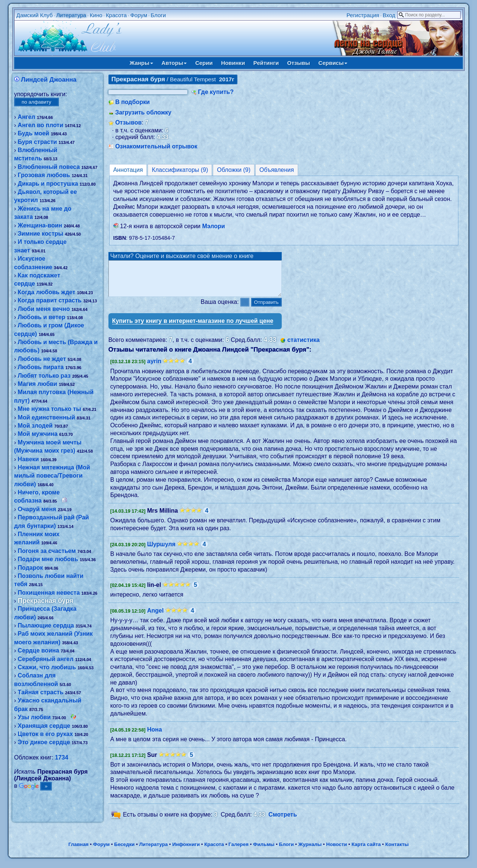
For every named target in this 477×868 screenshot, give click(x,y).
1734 (61, 757)
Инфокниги (186, 851)
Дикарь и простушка (48, 184)
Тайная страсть (41, 692)
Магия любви (38, 384)
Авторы (174, 63)
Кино (96, 15)
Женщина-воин (40, 225)
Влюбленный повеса (49, 167)
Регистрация (363, 15)
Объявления (277, 170)
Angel (155, 617)
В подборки (132, 102)
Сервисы (333, 63)
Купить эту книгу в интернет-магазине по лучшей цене (193, 328)
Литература (71, 15)
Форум (139, 15)
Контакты (397, 851)
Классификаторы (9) (180, 170)
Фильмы (264, 851)
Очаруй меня (37, 509)
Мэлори (213, 226)
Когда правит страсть (50, 300)
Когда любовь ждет (47, 292)
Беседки (124, 851)
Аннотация (128, 170)
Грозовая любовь (44, 175)
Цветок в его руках (45, 734)
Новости (337, 851)
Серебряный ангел (46, 659)
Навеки (29, 459)
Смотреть (283, 821)
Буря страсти (37, 142)
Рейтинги (266, 63)
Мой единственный (47, 417)
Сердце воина (39, 650)
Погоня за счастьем (47, 551)
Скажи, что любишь (47, 667)
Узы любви (34, 717)
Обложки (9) (234, 170)
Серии (204, 63)
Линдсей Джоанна (49, 80)
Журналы (310, 851)
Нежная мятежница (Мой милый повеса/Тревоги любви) (52, 476)
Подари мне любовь (48, 559)
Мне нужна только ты (50, 409)
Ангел (27, 117)
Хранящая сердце (44, 726)
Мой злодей (35, 426)
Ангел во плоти (41, 125)
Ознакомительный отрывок (156, 146)
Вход (389, 15)
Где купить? (216, 92)
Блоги (158, 15)
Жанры (141, 63)
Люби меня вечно (44, 309)
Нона (155, 736)
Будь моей (34, 133)
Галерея (238, 851)
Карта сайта (366, 851)
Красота (116, 15)
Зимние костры (41, 234)
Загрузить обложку (143, 112)
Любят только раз (44, 376)
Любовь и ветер (42, 317)
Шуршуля (161, 551)
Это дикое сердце (44, 742)
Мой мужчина (38, 434)
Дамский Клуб (35, 15)
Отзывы (299, 63)
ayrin (154, 368)
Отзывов (128, 122)
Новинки (233, 63)
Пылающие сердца (46, 625)
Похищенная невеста (49, 593)
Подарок (31, 568)
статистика (304, 347)
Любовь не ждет (42, 359)
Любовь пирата (41, 367)
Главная (78, 851)
